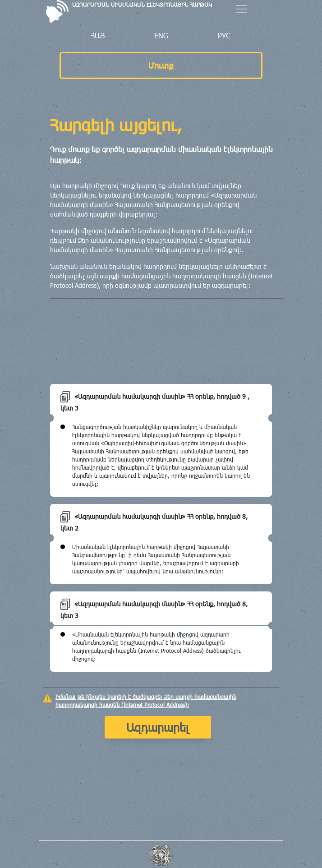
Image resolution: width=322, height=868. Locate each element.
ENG (161, 35)
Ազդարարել (158, 727)
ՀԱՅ (98, 35)
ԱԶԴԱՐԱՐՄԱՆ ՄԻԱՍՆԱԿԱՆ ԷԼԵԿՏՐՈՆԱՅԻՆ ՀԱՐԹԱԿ (142, 5)
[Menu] (241, 9)
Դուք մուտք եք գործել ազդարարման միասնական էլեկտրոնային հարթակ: (161, 155)
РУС (224, 35)
